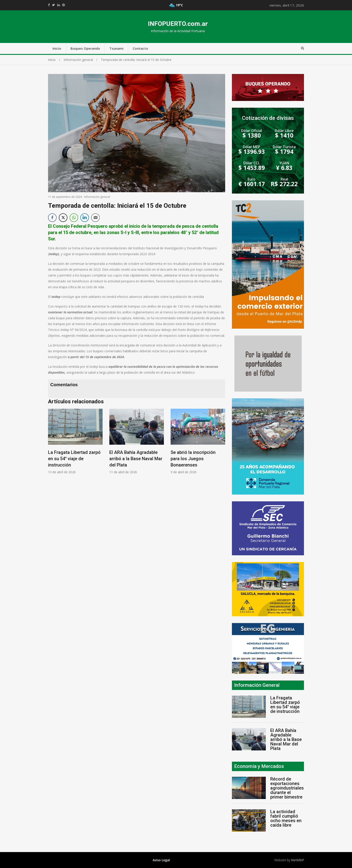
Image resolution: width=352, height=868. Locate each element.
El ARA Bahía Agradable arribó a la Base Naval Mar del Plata (136, 459)
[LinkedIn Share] (85, 218)
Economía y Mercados (259, 766)
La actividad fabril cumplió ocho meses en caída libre (286, 818)
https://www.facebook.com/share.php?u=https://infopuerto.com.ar (49, 5)
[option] (75, 441)
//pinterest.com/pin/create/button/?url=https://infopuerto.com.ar (64, 5)
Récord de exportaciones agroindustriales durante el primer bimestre (287, 788)
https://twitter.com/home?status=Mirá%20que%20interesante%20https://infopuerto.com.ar (54, 5)
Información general (97, 197)
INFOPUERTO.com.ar (178, 24)
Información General (257, 685)
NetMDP (298, 860)
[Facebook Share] (52, 218)
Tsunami (116, 48)
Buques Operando (85, 48)
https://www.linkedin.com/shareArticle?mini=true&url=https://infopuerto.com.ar (59, 5)
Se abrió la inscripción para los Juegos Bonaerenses (193, 459)
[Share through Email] (95, 218)
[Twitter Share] (63, 218)
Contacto (140, 48)
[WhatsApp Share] (74, 218)
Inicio (57, 48)
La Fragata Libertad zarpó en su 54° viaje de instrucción (74, 459)
